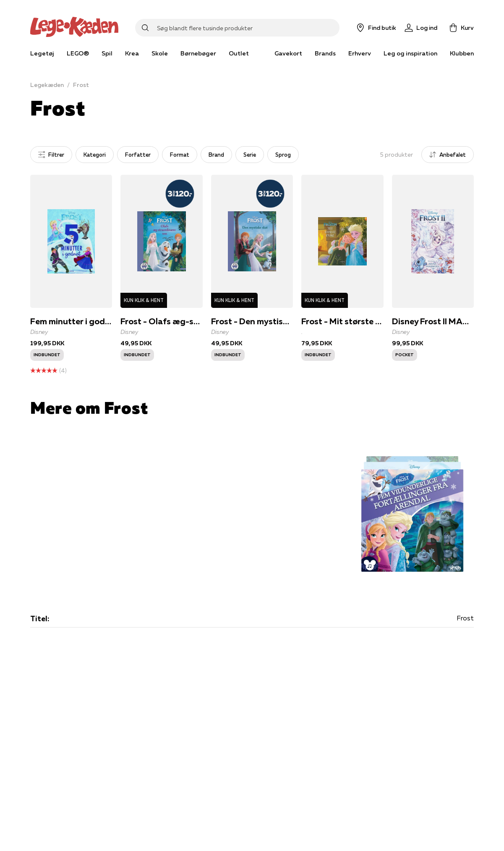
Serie (250, 155)
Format (180, 155)
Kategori (95, 155)
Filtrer (51, 155)
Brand (216, 155)
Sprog (283, 155)
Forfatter (138, 155)
